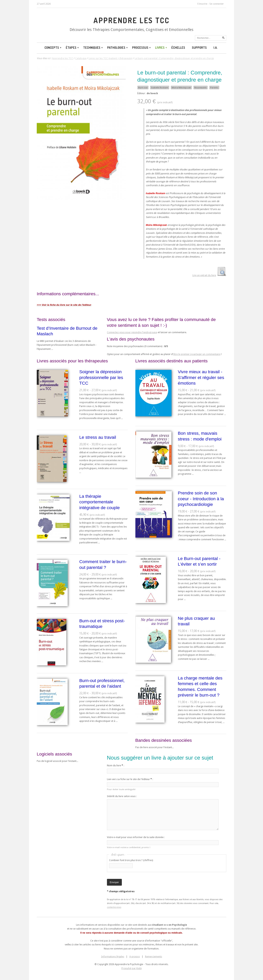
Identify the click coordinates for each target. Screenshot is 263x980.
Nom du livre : (116, 765)
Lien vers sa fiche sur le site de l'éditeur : (130, 779)
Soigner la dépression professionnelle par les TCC (101, 377)
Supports (199, 48)
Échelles (178, 48)
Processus (142, 48)
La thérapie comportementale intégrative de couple (99, 502)
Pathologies (118, 48)
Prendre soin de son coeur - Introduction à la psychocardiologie (201, 499)
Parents (214, 88)
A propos (135, 957)
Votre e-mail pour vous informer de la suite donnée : (136, 837)
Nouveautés (201, 88)
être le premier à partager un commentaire (197, 354)
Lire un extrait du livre (204, 275)
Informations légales (113, 957)
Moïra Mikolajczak (181, 88)
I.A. (216, 48)
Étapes (73, 48)
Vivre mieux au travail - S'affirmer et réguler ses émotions (201, 377)
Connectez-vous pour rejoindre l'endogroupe (132, 332)
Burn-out (143, 88)
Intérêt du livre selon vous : (122, 796)
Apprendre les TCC (131, 20)
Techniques (93, 48)
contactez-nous (114, 907)
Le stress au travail (98, 437)
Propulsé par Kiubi (132, 968)
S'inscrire (202, 4)
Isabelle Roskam (160, 88)
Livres (161, 48)
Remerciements (154, 957)
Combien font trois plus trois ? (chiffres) (131, 860)
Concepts (53, 48)
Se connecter (217, 4)
